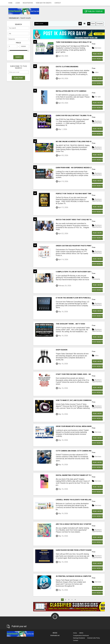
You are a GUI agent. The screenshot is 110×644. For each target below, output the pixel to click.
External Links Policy (94, 638)
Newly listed (42, 24)
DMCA (81, 633)
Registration (28, 3)
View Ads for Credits (44, 3)
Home (10, 3)
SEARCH (18, 57)
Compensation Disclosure (81, 635)
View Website (97, 59)
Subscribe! (18, 78)
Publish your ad (94, 11)
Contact (58, 3)
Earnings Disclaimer (79, 638)
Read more (97, 54)
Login (18, 3)
